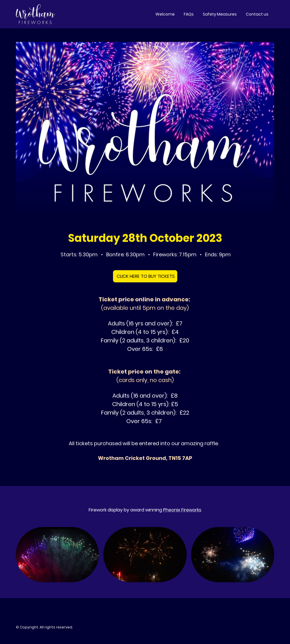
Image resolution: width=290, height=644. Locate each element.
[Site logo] (36, 14)
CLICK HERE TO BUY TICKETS (145, 276)
